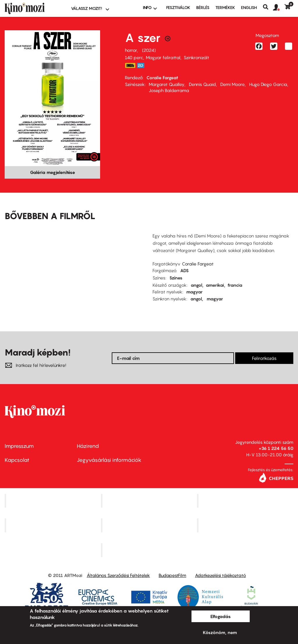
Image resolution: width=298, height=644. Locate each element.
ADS (184, 270)
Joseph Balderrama (169, 90)
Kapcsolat (17, 460)
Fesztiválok (178, 7)
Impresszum (19, 446)
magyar (194, 292)
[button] (279, 8)
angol (196, 285)
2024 (149, 50)
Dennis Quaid (202, 84)
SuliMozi (150, 525)
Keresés (268, 7)
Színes (176, 278)
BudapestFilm (172, 575)
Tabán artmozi (246, 525)
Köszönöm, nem (220, 632)
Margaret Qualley (167, 84)
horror (131, 50)
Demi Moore (233, 84)
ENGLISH (249, 7)
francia (235, 285)
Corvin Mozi (53, 501)
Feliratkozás (264, 358)
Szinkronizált (196, 57)
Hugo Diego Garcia (268, 84)
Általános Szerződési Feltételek (118, 575)
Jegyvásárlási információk (109, 460)
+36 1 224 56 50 (276, 448)
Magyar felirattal (163, 57)
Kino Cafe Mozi (150, 501)
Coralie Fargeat (162, 78)
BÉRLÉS (203, 7)
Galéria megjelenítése (53, 172)
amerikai (215, 285)
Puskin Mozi (54, 525)
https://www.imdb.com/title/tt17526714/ (130, 65)
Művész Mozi (246, 501)
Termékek (225, 7)
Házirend (88, 446)
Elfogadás (221, 616)
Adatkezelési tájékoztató (220, 575)
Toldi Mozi (150, 550)
